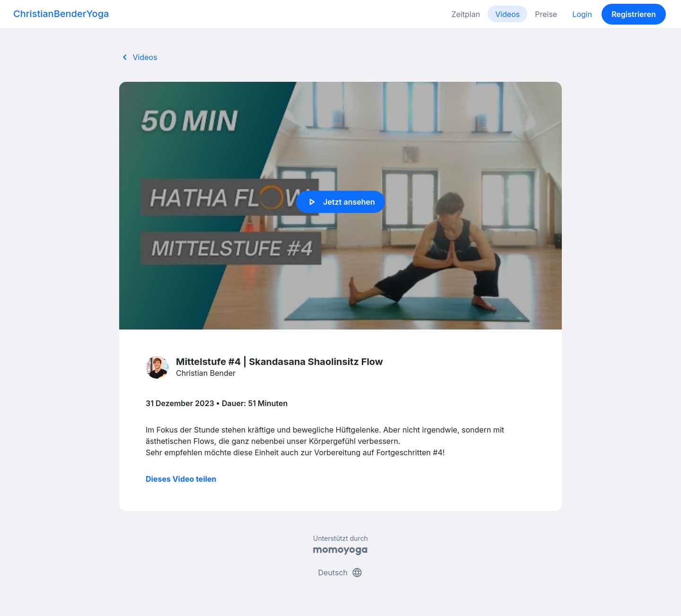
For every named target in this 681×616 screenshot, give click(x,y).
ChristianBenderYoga (61, 14)
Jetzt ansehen (340, 202)
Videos (507, 14)
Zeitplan (466, 14)
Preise (546, 14)
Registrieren (634, 14)
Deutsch (341, 573)
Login (582, 14)
